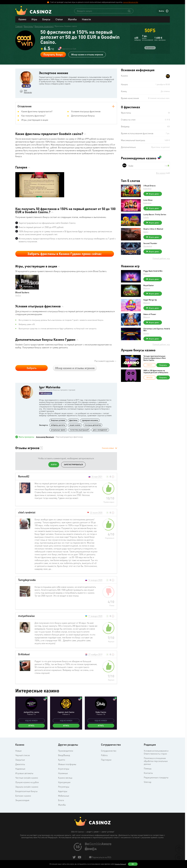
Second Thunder (150, 243)
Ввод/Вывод (64, 755)
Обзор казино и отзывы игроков (87, 54)
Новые (18, 751)
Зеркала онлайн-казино (27, 787)
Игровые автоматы (24, 773)
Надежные (20, 769)
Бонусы (46, 19)
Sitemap (148, 782)
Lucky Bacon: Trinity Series (155, 214)
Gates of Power (150, 314)
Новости (86, 19)
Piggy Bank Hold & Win (153, 271)
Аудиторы (63, 791)
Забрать (31, 368)
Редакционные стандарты (156, 777)
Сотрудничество (109, 751)
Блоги (61, 800)
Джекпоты (20, 764)
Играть (31, 726)
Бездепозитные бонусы (26, 791)
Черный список (23, 755)
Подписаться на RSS (101, 857)
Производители (66, 751)
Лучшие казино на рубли (27, 782)
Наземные (63, 773)
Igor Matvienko (28, 91)
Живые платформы (67, 764)
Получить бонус (53, 55)
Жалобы (72, 19)
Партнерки (106, 760)
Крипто (62, 760)
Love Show (148, 200)
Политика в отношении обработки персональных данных (156, 761)
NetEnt (18, 295)
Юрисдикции (64, 782)
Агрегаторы (64, 769)
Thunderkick (148, 246)
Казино (22, 19)
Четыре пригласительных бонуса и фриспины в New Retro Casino (155, 358)
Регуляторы (64, 787)
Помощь (148, 768)
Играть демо (27, 286)
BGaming (147, 274)
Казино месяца (65, 778)
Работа (104, 755)
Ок (133, 864)
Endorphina (147, 188)
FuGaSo (146, 217)
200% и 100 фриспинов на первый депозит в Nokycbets (156, 371)
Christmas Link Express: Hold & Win (157, 330)
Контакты (148, 773)
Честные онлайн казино (27, 778)
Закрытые (20, 760)
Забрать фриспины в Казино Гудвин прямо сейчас (65, 254)
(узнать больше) (120, 864)
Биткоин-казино (23, 796)
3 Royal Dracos (149, 186)
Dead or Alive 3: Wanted (153, 229)
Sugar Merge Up (150, 300)
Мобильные (64, 796)
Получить (163, 365)
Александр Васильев (45, 437)
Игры (34, 19)
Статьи (59, 19)
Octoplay (146, 333)
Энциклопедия (22, 800)
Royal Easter (149, 285)
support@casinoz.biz (131, 2)
